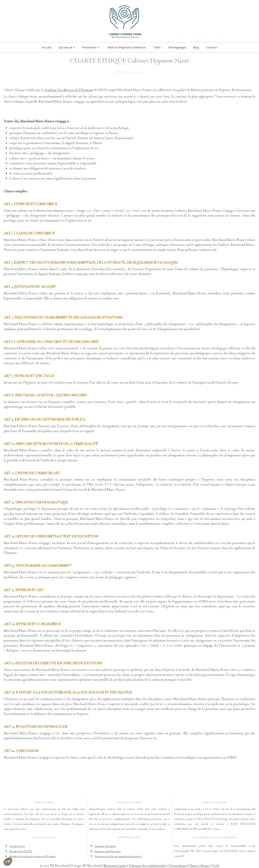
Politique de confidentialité (148, 865)
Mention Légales (115, 865)
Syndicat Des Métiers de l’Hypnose (69, 90)
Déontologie (178, 865)
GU (217, 865)
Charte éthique (199, 865)
